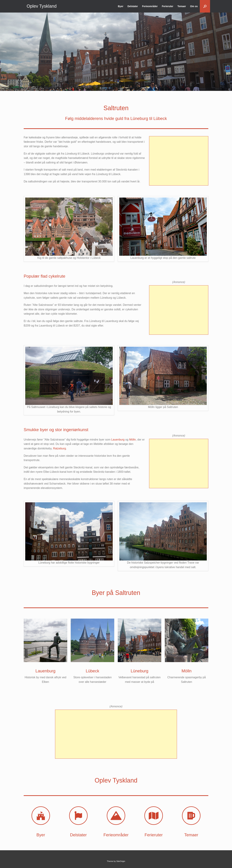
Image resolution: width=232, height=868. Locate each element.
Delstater (133, 6)
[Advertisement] (179, 161)
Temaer (182, 6)
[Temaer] (191, 816)
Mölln (133, 440)
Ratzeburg (60, 448)
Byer (121, 6)
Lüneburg (139, 671)
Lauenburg (118, 440)
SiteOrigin (121, 861)
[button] (205, 6)
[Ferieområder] (116, 816)
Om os (194, 6)
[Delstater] (78, 816)
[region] (116, 52)
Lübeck (92, 671)
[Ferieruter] (154, 816)
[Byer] (41, 816)
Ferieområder (150, 6)
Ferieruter (167, 6)
